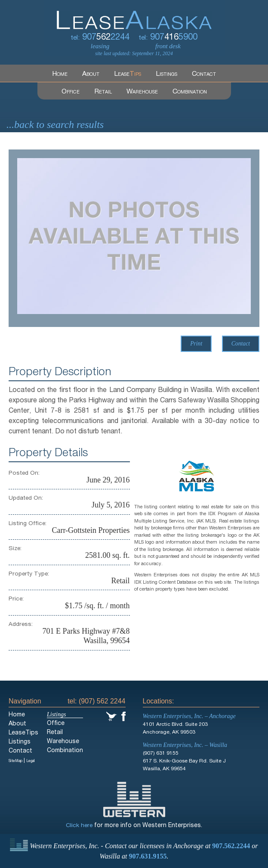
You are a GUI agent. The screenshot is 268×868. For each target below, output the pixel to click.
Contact (204, 75)
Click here (79, 826)
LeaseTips (23, 734)
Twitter (112, 717)
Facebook (123, 717)
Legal (33, 762)
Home (60, 75)
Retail (103, 92)
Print (196, 344)
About (91, 75)
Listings (167, 75)
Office (70, 92)
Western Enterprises (134, 800)
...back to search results (55, 125)
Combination (190, 92)
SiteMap (16, 762)
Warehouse (142, 92)
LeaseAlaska (134, 15)
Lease (128, 75)
